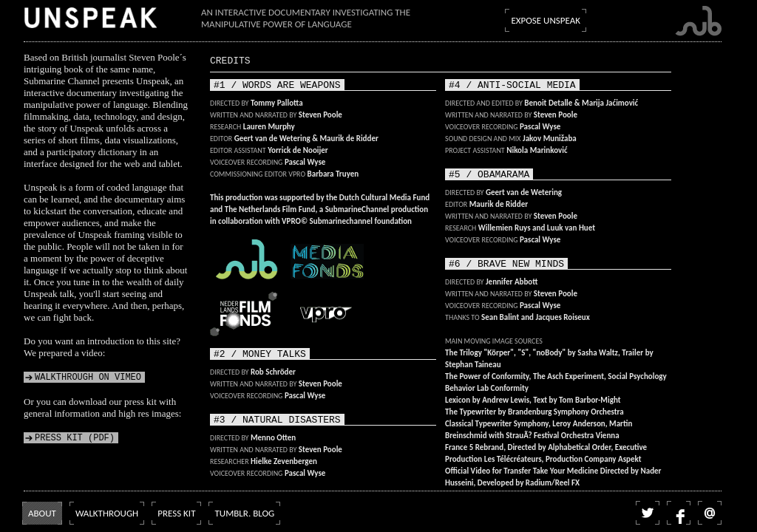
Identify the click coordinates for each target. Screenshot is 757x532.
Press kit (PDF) (75, 438)
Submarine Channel (698, 21)
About (42, 513)
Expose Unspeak (546, 20)
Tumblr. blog (244, 513)
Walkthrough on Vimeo (88, 377)
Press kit (176, 513)
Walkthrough (107, 513)
